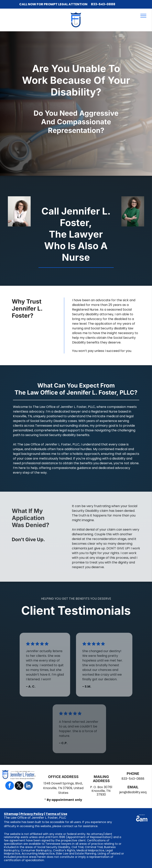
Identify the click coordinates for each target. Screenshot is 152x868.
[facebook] (10, 786)
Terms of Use (56, 814)
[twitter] (19, 786)
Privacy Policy (32, 814)
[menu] (143, 16)
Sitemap (11, 814)
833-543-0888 (103, 4)
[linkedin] (28, 786)
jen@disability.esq (133, 792)
